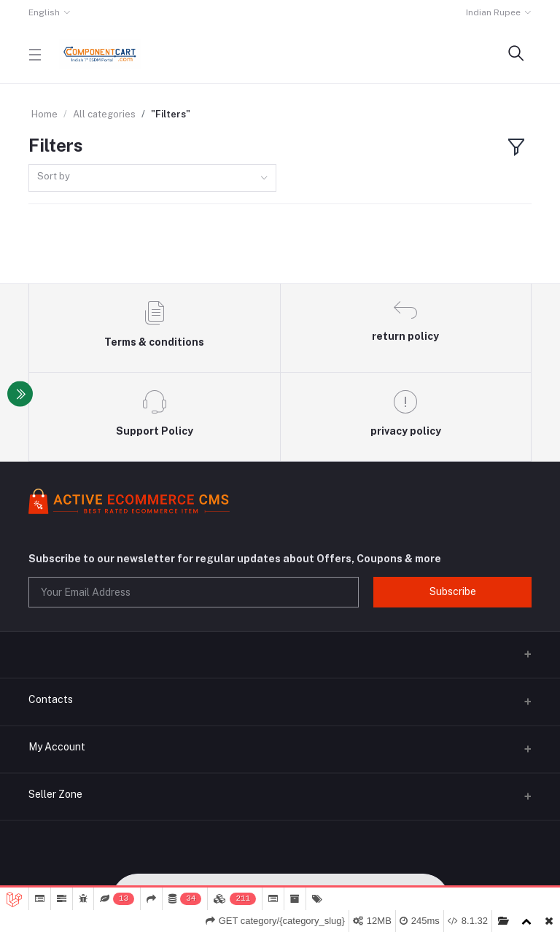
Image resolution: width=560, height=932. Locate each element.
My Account (57, 747)
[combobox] (152, 178)
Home (44, 114)
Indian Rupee (493, 12)
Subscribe (453, 591)
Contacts (51, 699)
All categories (104, 114)
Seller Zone (55, 794)
